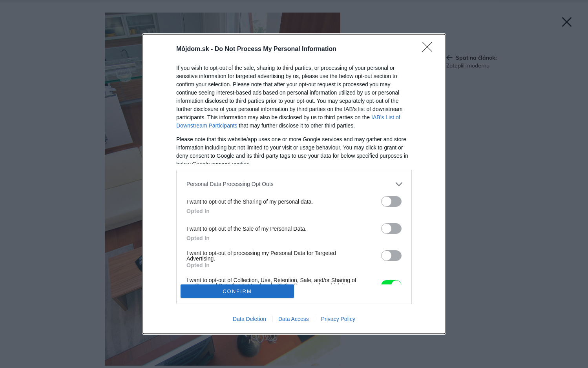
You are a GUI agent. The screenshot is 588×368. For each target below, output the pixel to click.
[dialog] (294, 184)
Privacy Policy (338, 319)
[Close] (430, 49)
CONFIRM (237, 291)
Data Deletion (249, 319)
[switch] (391, 201)
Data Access (294, 319)
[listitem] (294, 184)
